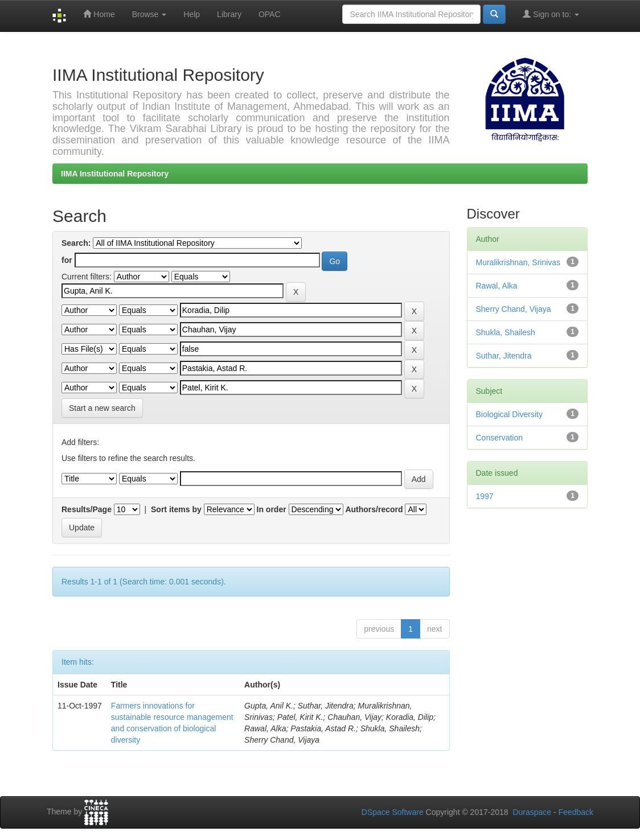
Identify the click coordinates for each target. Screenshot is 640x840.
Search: (76, 243)
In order (272, 509)
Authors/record (374, 509)
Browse (149, 14)
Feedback (576, 812)
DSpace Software (393, 812)
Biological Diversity (509, 414)
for (67, 260)
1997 (485, 496)
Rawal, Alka (497, 286)
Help (192, 14)
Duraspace (532, 812)
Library (229, 14)
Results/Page (87, 509)
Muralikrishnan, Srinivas (518, 262)
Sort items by (176, 509)
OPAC (270, 14)
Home (99, 14)
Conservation (500, 438)
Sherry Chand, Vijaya (514, 309)
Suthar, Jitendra (504, 356)
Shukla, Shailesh (506, 332)
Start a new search (102, 408)
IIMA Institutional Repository (115, 174)
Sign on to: (551, 14)
